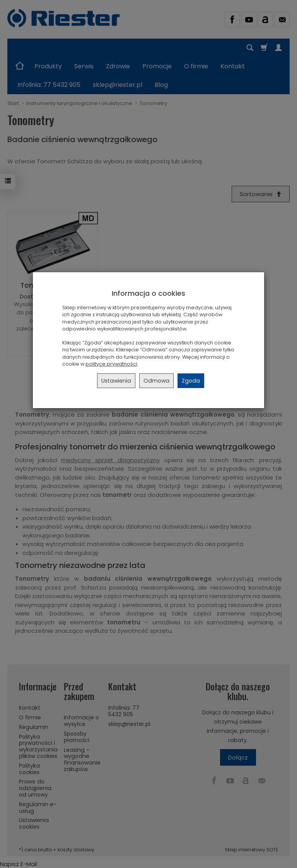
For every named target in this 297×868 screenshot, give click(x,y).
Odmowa (156, 381)
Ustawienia (116, 381)
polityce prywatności (111, 364)
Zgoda (191, 381)
